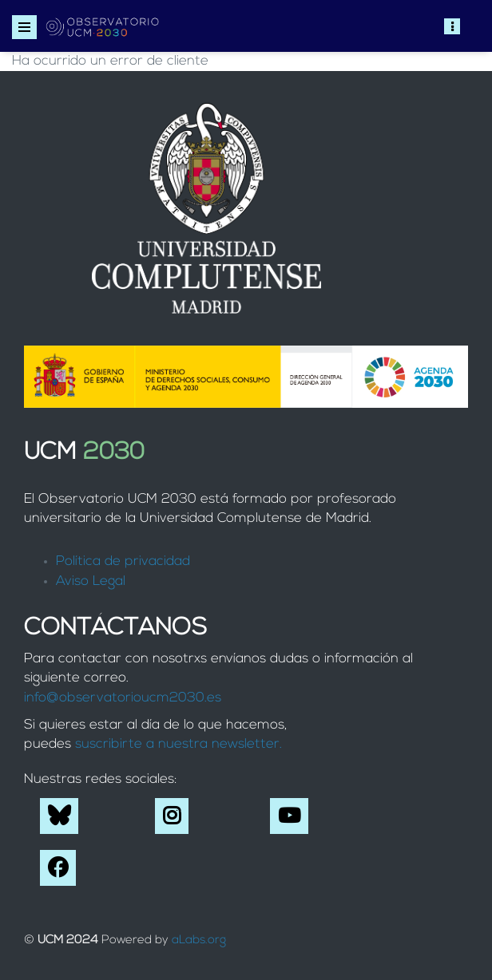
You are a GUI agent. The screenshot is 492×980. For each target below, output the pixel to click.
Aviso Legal (91, 581)
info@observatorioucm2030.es (123, 698)
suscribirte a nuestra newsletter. (179, 744)
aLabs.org (199, 940)
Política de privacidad (123, 561)
